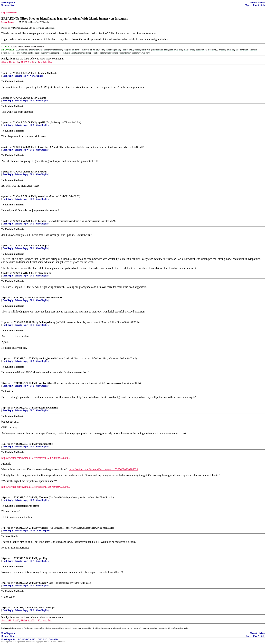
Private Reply (22, 76)
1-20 (9, 62)
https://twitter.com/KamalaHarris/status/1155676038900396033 (36, 458)
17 (3, 528)
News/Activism (257, 3)
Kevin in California (48, 73)
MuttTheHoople (47, 608)
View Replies (36, 76)
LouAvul (42, 172)
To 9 (32, 561)
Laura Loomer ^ (9, 22)
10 (3, 298)
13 (3, 383)
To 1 (32, 101)
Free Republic (8, 3)
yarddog (43, 558)
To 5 (32, 410)
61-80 (31, 62)
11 (2, 322)
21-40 (16, 62)
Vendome (44, 497)
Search (14, 5)
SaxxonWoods (46, 583)
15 (3, 444)
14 (3, 408)
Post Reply (8, 76)
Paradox (42, 221)
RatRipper (43, 246)
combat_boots (46, 358)
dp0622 (42, 122)
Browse (5, 5)
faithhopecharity (47, 322)
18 (3, 558)
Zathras (42, 98)
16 (3, 497)
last (50, 62)
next (45, 62)
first (4, 62)
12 (3, 358)
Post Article (259, 5)
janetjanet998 (46, 444)
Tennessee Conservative (51, 298)
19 (3, 583)
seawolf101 (43, 196)
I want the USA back (48, 147)
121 (40, 62)
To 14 (33, 531)
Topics (248, 5)
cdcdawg (44, 383)
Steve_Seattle (45, 273)
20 (3, 608)
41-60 (23, 62)
